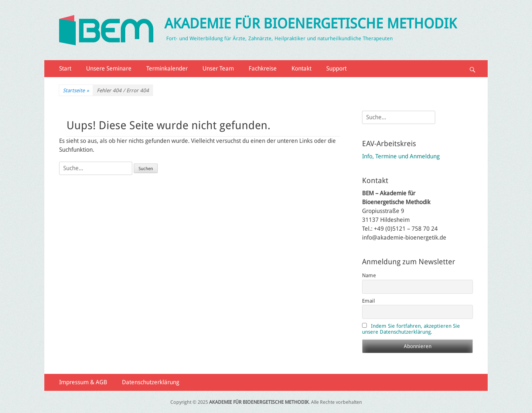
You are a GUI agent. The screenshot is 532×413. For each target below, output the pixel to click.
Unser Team (218, 68)
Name (369, 275)
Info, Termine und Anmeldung (401, 156)
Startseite (76, 91)
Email (369, 301)
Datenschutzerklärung (151, 382)
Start (65, 68)
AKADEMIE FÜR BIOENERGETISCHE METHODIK (311, 24)
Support (336, 68)
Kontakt (301, 68)
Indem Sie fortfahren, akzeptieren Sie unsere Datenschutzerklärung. (411, 329)
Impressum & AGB (83, 382)
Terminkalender (167, 68)
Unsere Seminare (109, 68)
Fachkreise (263, 68)
